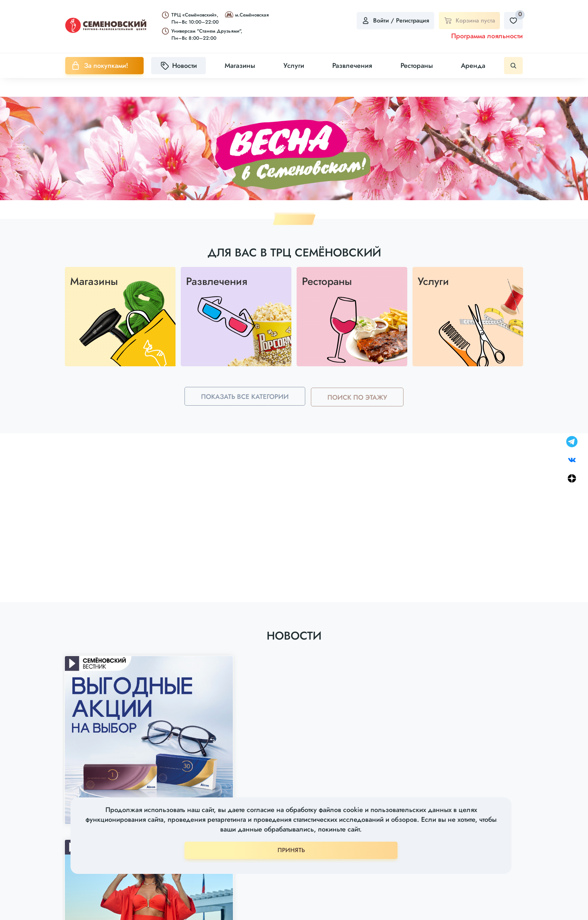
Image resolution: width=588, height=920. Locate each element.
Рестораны (417, 66)
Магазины (240, 66)
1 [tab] (294, 220)
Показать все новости (294, 786)
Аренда (473, 66)
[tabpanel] (294, 148)
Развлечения (352, 66)
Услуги (294, 66)
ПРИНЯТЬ (291, 850)
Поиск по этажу (359, 408)
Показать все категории (243, 408)
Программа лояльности (487, 36)
